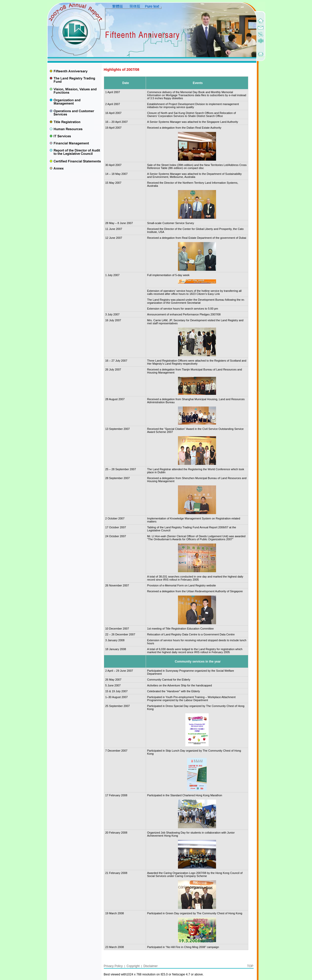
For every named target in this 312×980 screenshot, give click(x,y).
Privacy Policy (114, 966)
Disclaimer (151, 966)
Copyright (133, 966)
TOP (250, 966)
